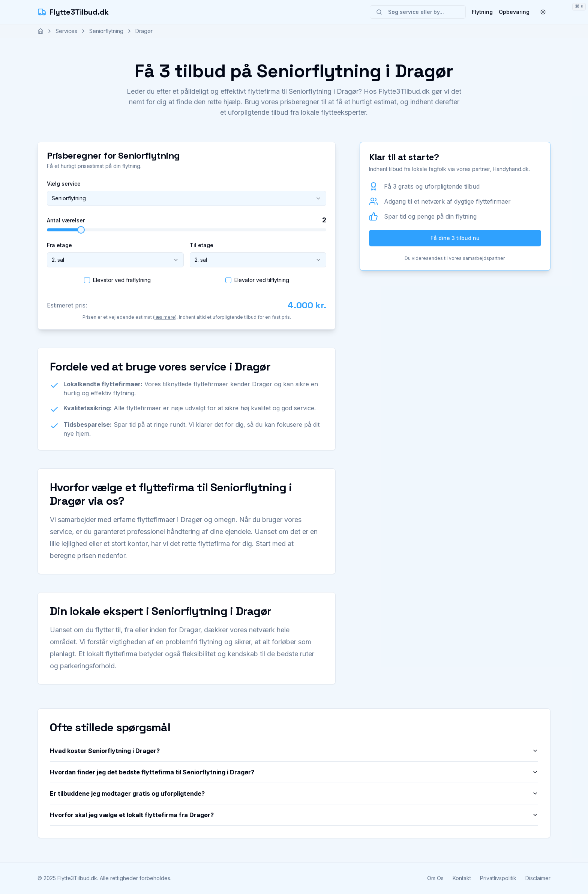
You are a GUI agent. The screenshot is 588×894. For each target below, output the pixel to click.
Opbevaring (514, 12)
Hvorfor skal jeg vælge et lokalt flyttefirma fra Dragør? (294, 815)
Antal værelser (66, 220)
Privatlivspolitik (498, 878)
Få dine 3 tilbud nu (455, 238)
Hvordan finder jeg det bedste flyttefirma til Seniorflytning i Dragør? (294, 772)
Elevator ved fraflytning (122, 280)
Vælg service (64, 184)
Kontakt (462, 878)
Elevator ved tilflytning (262, 280)
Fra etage (59, 245)
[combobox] (187, 198)
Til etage (202, 245)
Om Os (435, 878)
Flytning (482, 12)
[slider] (81, 230)
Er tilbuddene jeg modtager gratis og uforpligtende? (294, 793)
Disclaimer (538, 878)
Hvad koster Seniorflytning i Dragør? (294, 751)
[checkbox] (87, 280)
